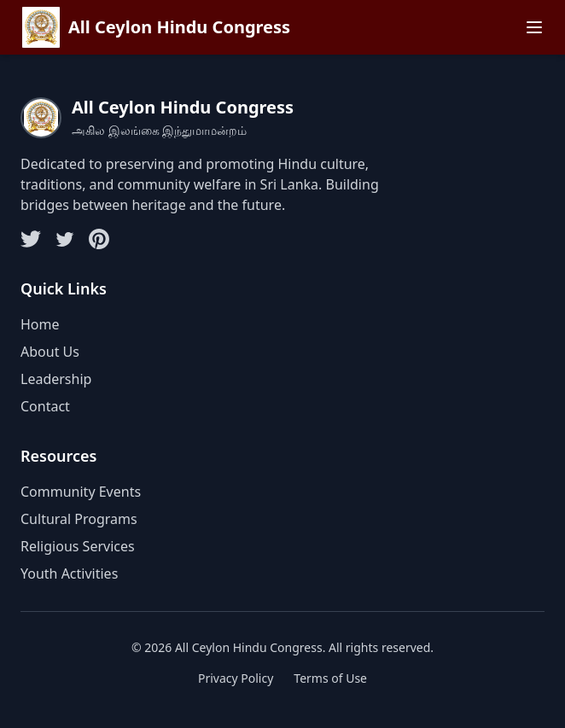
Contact (45, 406)
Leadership (56, 379)
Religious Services (78, 546)
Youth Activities (69, 574)
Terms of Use (330, 678)
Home (40, 324)
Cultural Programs (79, 519)
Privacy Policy (236, 678)
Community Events (81, 492)
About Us (50, 352)
